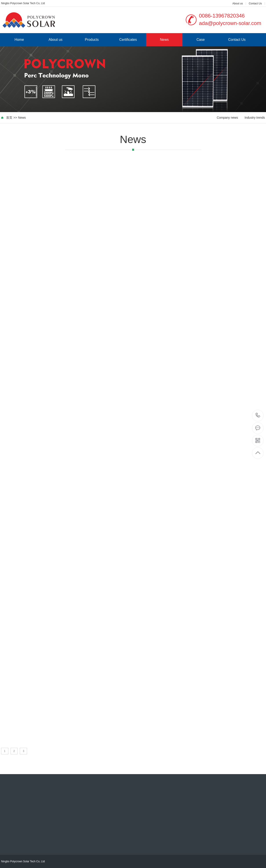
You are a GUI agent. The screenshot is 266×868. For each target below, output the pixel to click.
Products (92, 40)
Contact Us (255, 4)
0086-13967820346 (258, 416)
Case (201, 40)
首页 (9, 118)
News (164, 40)
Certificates (128, 40)
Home (19, 40)
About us (238, 4)
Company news (227, 118)
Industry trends (255, 118)
